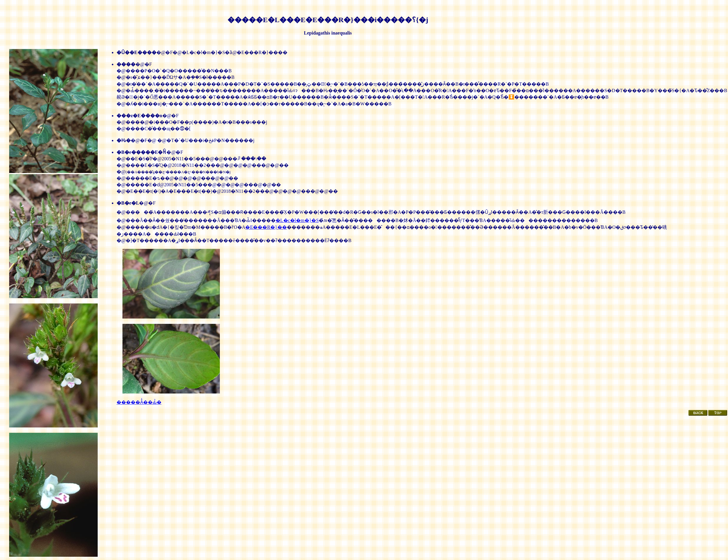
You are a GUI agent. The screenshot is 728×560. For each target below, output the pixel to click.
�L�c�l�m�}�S (297, 220)
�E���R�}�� (266, 227)
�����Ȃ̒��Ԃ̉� (139, 402)
